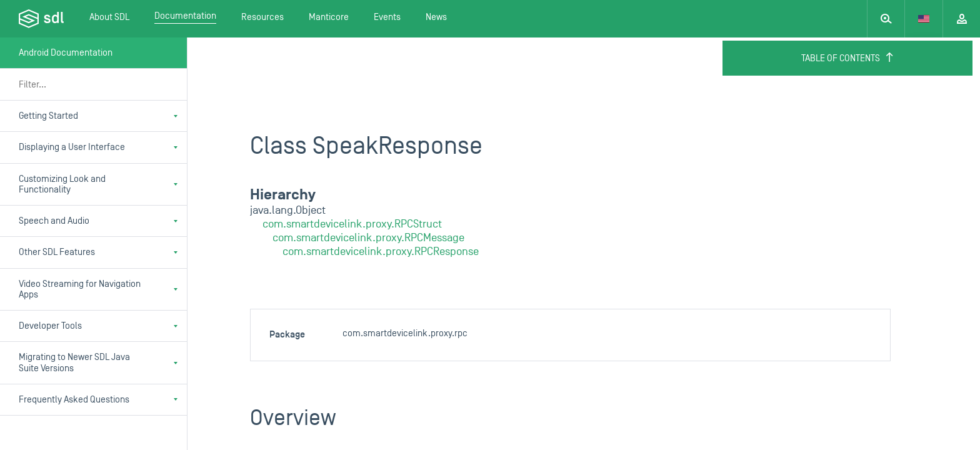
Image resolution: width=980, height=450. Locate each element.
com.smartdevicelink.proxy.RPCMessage (368, 238)
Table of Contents (848, 58)
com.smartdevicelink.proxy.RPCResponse (381, 252)
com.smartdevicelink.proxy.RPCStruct (352, 224)
